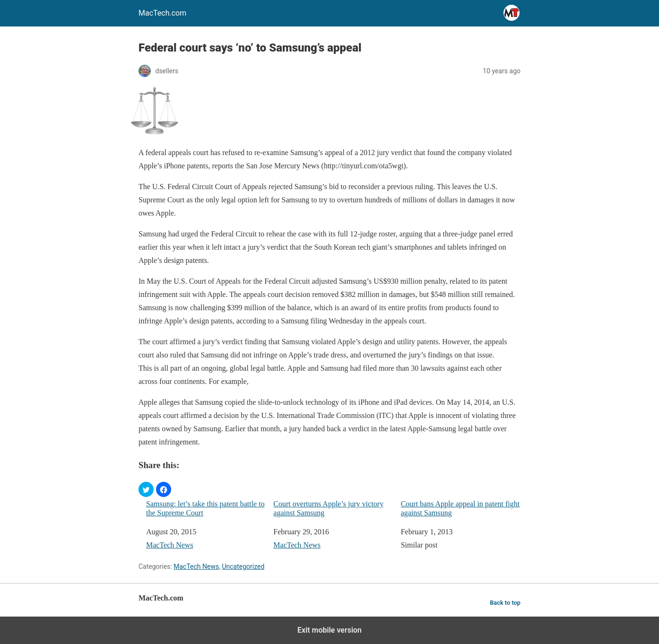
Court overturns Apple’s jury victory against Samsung (328, 508)
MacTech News (170, 545)
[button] (146, 489)
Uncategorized (243, 566)
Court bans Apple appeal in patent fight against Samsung (460, 508)
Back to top (505, 603)
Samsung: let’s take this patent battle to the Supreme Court (205, 508)
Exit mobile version (329, 630)
